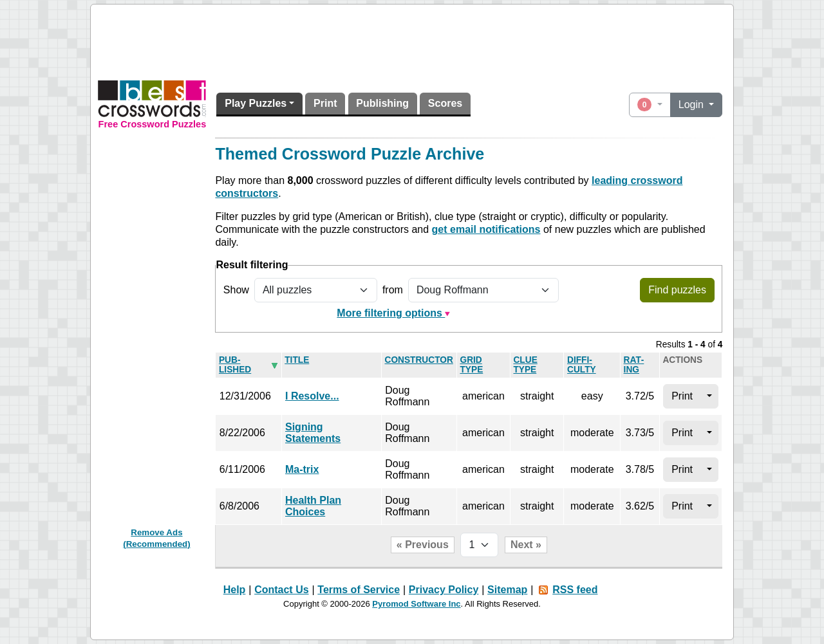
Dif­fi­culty (582, 365)
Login (693, 105)
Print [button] (682, 396)
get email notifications (486, 229)
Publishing (382, 103)
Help (235, 590)
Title (297, 360)
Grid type (471, 365)
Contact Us (281, 590)
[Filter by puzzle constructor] (483, 290)
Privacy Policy (444, 590)
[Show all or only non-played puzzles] (316, 290)
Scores (445, 103)
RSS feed (575, 590)
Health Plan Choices (313, 506)
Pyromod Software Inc (416, 604)
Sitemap (507, 590)
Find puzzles (677, 290)
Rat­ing (634, 365)
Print (325, 103)
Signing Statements (313, 433)
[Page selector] (479, 545)
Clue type (525, 365)
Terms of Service (359, 590)
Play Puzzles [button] (256, 103)
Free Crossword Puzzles (153, 124)
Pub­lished (235, 365)
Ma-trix (302, 469)
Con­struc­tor (419, 360)
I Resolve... (312, 396)
